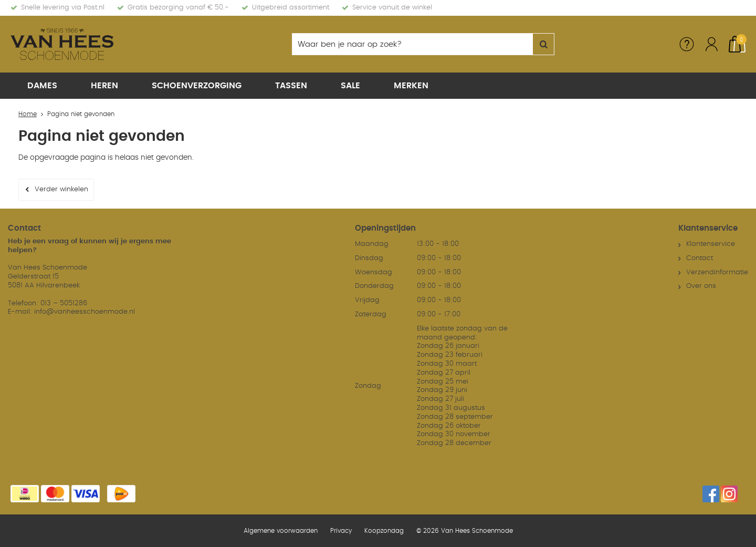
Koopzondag (384, 531)
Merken (411, 86)
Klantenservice (711, 244)
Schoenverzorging (197, 86)
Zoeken (543, 44)
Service (687, 44)
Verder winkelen (61, 189)
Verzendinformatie (717, 272)
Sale (350, 86)
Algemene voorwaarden (281, 531)
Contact (700, 258)
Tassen (291, 86)
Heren (104, 86)
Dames (42, 86)
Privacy (341, 531)
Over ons (701, 286)
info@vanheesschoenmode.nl (85, 312)
